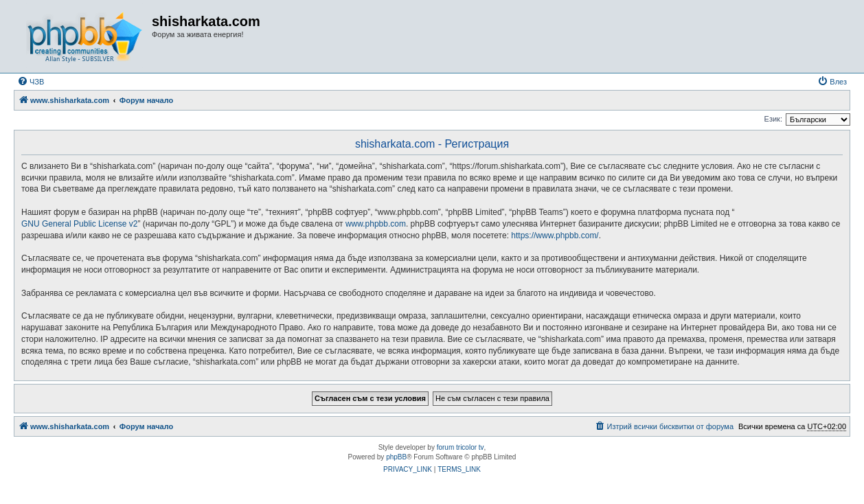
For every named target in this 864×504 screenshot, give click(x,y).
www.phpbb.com (376, 224)
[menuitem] (31, 82)
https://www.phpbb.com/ (555, 236)
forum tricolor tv (461, 447)
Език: (773, 119)
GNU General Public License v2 (79, 224)
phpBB (396, 457)
